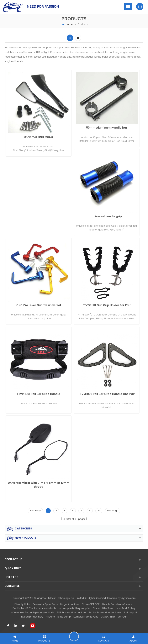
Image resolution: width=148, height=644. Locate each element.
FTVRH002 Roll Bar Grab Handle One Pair (107, 394)
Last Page (113, 511)
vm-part (123, 617)
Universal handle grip (107, 217)
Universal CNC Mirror (39, 137)
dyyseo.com (128, 598)
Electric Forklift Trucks (25, 608)
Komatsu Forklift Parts (86, 617)
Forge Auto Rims (70, 604)
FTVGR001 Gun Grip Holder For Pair (107, 305)
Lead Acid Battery (126, 608)
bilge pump (64, 617)
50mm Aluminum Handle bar (107, 128)
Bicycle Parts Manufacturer (118, 604)
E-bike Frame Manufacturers (105, 613)
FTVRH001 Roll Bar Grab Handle (39, 394)
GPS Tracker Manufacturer (71, 613)
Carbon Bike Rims (103, 608)
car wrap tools (48, 608)
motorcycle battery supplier (74, 608)
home (67, 24)
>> (99, 511)
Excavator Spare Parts (45, 604)
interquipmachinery (32, 617)
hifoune (50, 617)
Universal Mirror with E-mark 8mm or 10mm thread (39, 485)
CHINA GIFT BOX (91, 604)
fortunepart (131, 613)
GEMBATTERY (108, 617)
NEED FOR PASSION (43, 6)
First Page (35, 511)
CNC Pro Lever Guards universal (39, 305)
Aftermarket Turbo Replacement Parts (33, 613)
